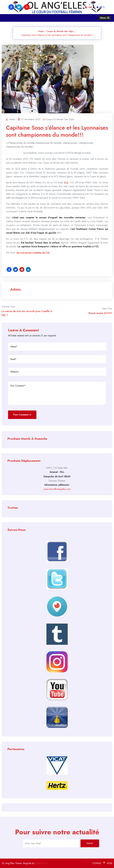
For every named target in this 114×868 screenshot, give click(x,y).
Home (41, 31)
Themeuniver (41, 863)
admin (16, 289)
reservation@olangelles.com (57, 489)
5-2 (66, 183)
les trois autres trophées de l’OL (33, 253)
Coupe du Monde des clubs (60, 31)
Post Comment (22, 415)
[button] (105, 18)
